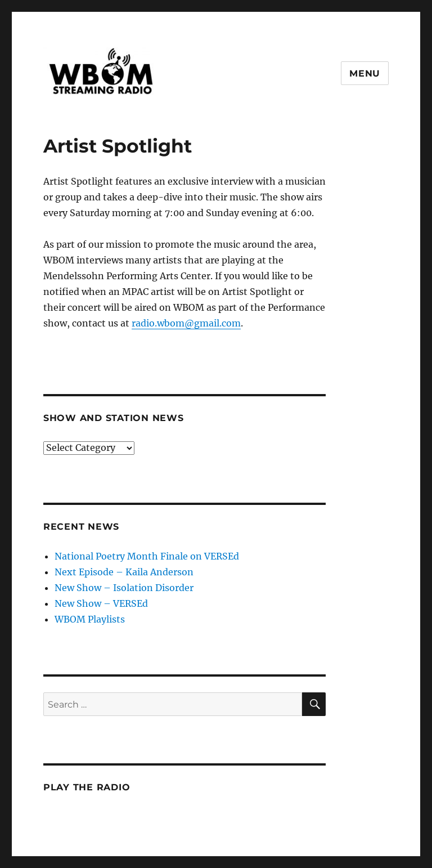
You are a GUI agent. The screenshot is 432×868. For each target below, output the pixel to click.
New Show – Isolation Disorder (124, 588)
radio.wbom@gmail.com (186, 323)
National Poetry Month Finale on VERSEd (147, 556)
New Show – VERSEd (101, 603)
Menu (365, 73)
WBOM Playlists (90, 619)
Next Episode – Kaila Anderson (124, 572)
